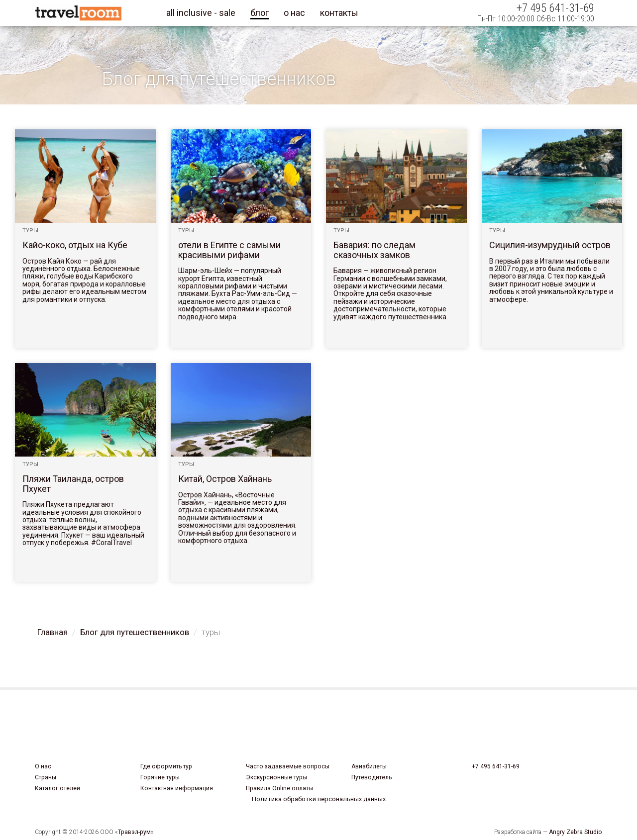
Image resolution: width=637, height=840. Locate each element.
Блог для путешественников (135, 632)
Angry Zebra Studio (576, 832)
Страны (46, 777)
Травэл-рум (134, 832)
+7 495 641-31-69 (496, 766)
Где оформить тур (166, 766)
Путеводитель (372, 777)
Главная (53, 632)
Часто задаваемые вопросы (288, 766)
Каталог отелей (57, 788)
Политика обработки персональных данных (319, 799)
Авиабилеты (369, 766)
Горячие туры (160, 777)
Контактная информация (177, 788)
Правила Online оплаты (279, 788)
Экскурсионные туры (276, 777)
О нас (43, 766)
